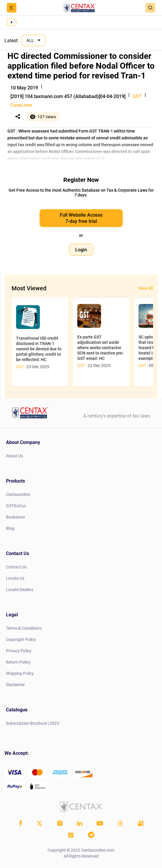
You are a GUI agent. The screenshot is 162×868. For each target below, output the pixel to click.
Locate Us (15, 578)
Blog (10, 528)
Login (81, 250)
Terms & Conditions (24, 628)
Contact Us (16, 567)
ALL (31, 40)
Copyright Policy (21, 639)
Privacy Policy (19, 651)
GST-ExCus (16, 506)
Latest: (12, 41)
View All (146, 288)
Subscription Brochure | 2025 (33, 723)
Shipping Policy (20, 673)
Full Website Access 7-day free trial (81, 218)
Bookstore (15, 517)
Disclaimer (15, 685)
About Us (14, 456)
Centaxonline (18, 494)
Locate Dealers (20, 590)
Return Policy (18, 662)
